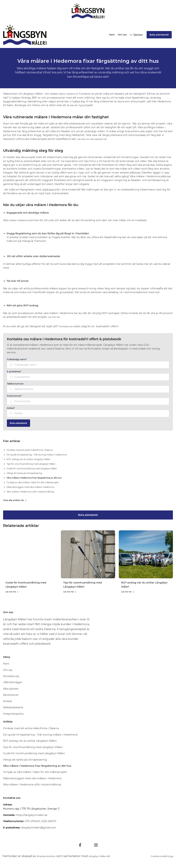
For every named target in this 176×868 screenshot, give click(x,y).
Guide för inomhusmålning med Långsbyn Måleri (34, 754)
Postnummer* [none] (14, 396)
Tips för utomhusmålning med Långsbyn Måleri (33, 748)
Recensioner (11, 695)
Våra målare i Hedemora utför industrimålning (32, 785)
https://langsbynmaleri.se (32, 816)
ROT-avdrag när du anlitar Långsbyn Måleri (30, 741)
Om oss (122, 35)
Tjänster (138, 35)
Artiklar (8, 702)
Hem (112, 35)
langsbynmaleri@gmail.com (38, 828)
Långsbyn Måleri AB (109, 856)
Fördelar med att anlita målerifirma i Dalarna (31, 729)
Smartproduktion (49, 856)
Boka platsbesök (19, 423)
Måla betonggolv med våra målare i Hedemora (32, 779)
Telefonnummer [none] (15, 384)
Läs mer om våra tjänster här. (95, 139)
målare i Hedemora (70, 94)
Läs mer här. (55, 317)
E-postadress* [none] (14, 372)
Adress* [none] (11, 408)
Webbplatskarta (13, 708)
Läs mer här (12, 592)
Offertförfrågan (13, 683)
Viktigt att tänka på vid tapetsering (25, 760)
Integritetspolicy (13, 714)
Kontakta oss (67, 326)
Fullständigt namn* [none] (17, 359)
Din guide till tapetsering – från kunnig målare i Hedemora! (40, 735)
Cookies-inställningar (158, 856)
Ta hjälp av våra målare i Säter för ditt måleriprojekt (35, 773)
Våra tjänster (11, 689)
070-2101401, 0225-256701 (41, 822)
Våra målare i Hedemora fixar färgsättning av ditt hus (37, 766)
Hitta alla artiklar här (15, 501)
